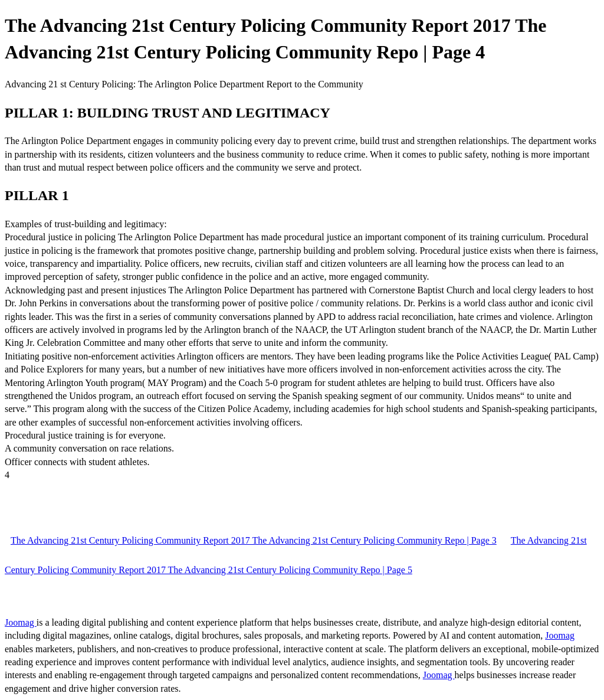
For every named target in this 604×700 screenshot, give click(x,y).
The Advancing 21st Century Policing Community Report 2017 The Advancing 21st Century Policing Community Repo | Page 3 (254, 540)
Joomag (21, 622)
